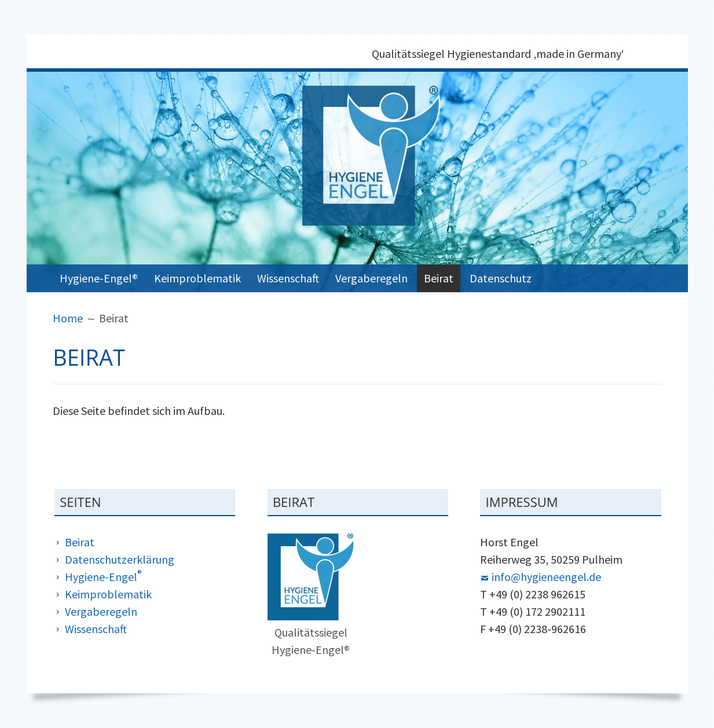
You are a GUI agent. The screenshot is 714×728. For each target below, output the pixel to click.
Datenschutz (501, 278)
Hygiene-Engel (103, 577)
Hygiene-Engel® (99, 278)
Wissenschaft (288, 278)
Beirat (439, 278)
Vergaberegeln (371, 278)
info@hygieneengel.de (546, 577)
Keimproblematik (197, 278)
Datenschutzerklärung (120, 559)
